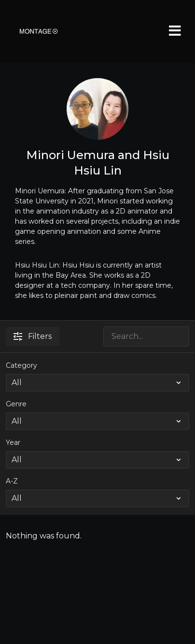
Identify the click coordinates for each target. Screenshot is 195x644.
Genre (16, 404)
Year (13, 443)
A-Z (12, 481)
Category (21, 365)
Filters (33, 336)
